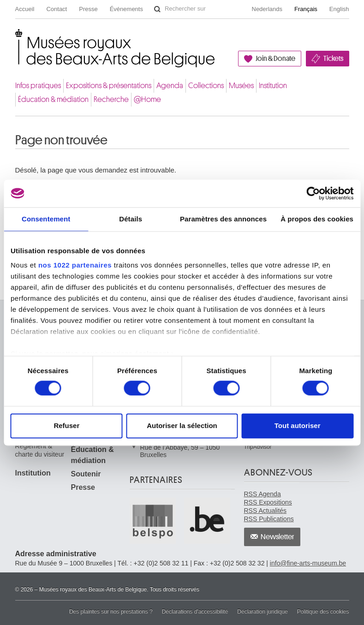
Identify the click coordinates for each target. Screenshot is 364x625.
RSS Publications (269, 519)
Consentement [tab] (46, 219)
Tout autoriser (298, 426)
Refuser (66, 426)
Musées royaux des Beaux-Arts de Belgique (16, 39)
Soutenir (86, 474)
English (339, 9)
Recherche (111, 99)
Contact (57, 9)
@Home (147, 99)
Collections (206, 86)
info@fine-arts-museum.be (308, 563)
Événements (126, 9)
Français (306, 9)
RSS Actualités (266, 511)
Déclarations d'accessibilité (195, 612)
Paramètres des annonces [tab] (223, 219)
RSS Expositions (268, 502)
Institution (273, 86)
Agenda (170, 86)
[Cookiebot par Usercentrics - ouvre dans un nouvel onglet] (313, 193)
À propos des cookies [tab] (317, 219)
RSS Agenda (263, 494)
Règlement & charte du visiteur (40, 450)
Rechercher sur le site (157, 9)
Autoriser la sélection (182, 426)
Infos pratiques (38, 86)
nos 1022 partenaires (75, 265)
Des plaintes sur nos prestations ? (111, 612)
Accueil (25, 9)
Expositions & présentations (109, 86)
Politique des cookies (323, 612)
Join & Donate (275, 59)
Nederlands (267, 9)
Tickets (333, 59)
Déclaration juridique (262, 612)
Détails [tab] (131, 219)
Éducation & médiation (53, 99)
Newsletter (277, 537)
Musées (241, 86)
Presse (88, 9)
